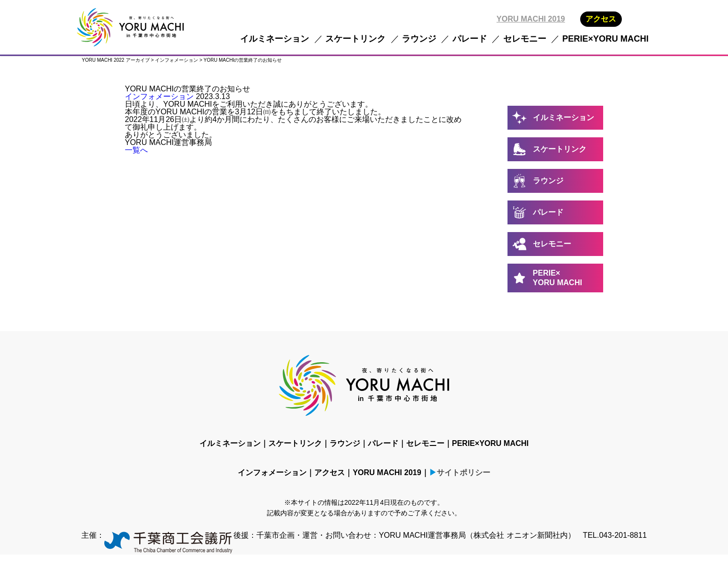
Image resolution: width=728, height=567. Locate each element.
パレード (470, 39)
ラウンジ (419, 39)
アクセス (601, 19)
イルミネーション (275, 39)
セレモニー (525, 39)
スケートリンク (355, 39)
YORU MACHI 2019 (531, 19)
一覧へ (136, 150)
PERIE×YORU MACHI (605, 39)
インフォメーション (159, 96)
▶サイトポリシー (460, 473)
